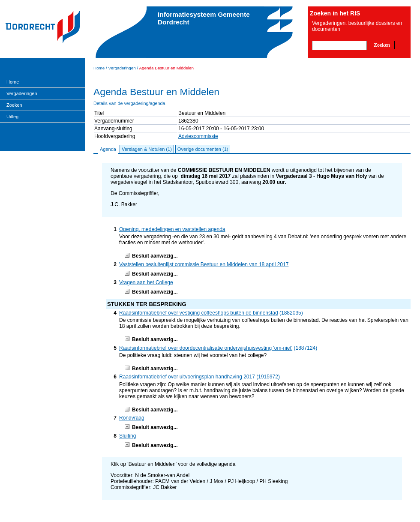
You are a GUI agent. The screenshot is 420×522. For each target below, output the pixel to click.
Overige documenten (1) (203, 149)
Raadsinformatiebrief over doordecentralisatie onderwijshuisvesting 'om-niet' (206, 348)
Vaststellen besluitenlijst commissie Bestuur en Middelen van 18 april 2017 (204, 264)
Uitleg (12, 117)
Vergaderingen (22, 93)
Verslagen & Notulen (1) (147, 149)
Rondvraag (132, 418)
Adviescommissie (198, 136)
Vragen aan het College (146, 282)
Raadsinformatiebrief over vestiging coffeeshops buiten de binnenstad (199, 313)
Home (13, 82)
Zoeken (14, 105)
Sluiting (127, 436)
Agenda (108, 149)
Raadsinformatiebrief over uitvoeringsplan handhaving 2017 (187, 377)
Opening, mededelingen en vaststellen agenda (172, 229)
